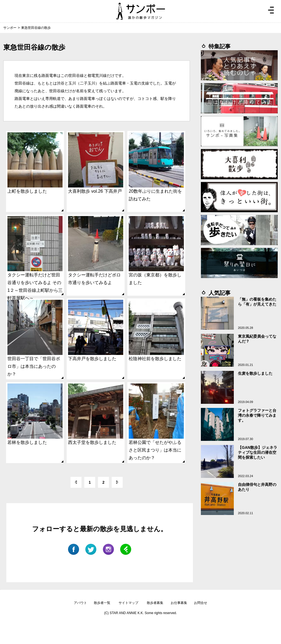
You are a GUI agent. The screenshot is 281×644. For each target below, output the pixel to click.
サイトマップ (128, 603)
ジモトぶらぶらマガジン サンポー (140, 11)
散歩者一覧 (102, 603)
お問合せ (201, 603)
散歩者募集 (155, 603)
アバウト (80, 603)
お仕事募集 (179, 603)
